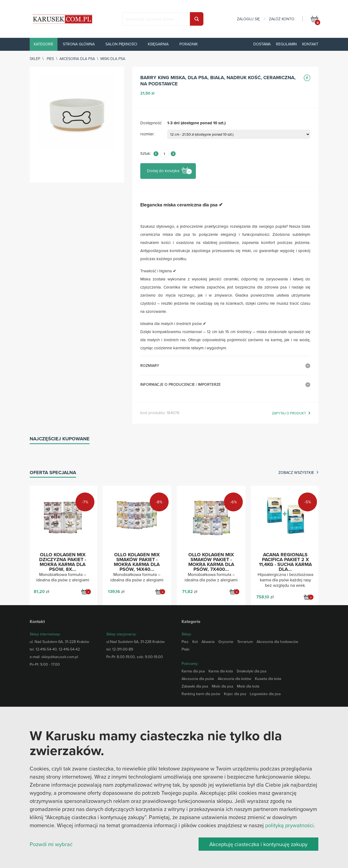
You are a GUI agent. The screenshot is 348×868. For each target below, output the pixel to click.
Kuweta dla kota (268, 679)
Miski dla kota (248, 686)
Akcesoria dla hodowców (277, 642)
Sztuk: (146, 154)
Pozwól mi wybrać (51, 844)
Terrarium (245, 642)
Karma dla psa (193, 671)
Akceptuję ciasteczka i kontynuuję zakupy (258, 844)
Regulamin (286, 44)
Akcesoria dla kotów (234, 679)
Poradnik (189, 44)
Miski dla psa (113, 59)
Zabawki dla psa (195, 686)
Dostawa (262, 44)
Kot (195, 642)
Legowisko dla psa (265, 694)
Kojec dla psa (235, 694)
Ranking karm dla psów (201, 694)
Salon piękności (121, 44)
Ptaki (185, 649)
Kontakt (310, 44)
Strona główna (79, 44)
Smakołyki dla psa (251, 671)
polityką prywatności (289, 825)
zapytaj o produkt (289, 413)
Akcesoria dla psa (77, 59)
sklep (35, 59)
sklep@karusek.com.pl (60, 657)
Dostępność (151, 123)
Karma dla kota (221, 671)
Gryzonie (226, 642)
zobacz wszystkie (296, 473)
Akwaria (208, 642)
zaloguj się (248, 19)
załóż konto (282, 19)
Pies (50, 59)
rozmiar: (147, 134)
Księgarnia (158, 44)
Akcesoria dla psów (198, 679)
